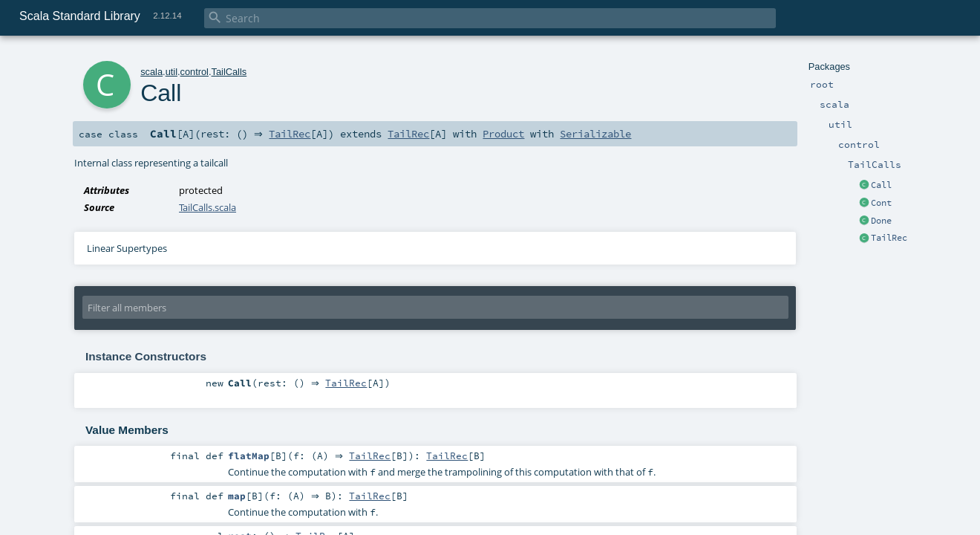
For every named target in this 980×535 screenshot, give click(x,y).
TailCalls (229, 72)
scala (151, 72)
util (171, 72)
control (195, 72)
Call (881, 185)
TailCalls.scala (208, 207)
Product (508, 134)
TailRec (889, 238)
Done (881, 221)
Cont (881, 203)
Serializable (600, 134)
